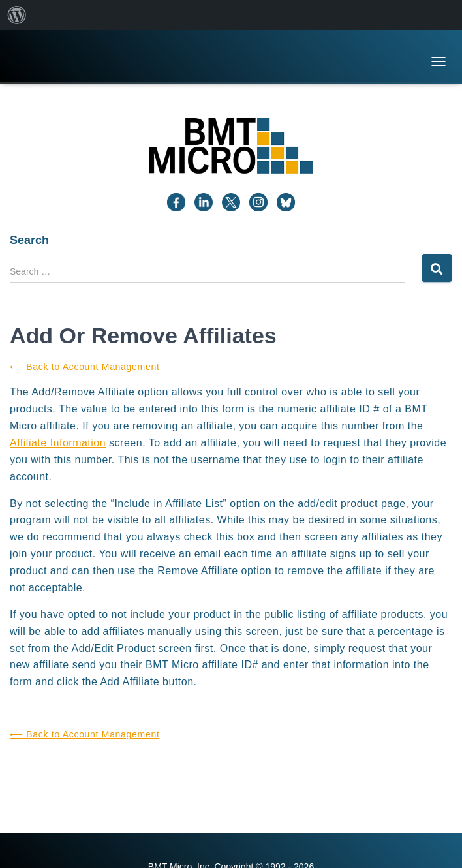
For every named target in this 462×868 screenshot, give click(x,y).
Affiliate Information (58, 443)
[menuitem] (17, 15)
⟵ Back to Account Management (85, 367)
